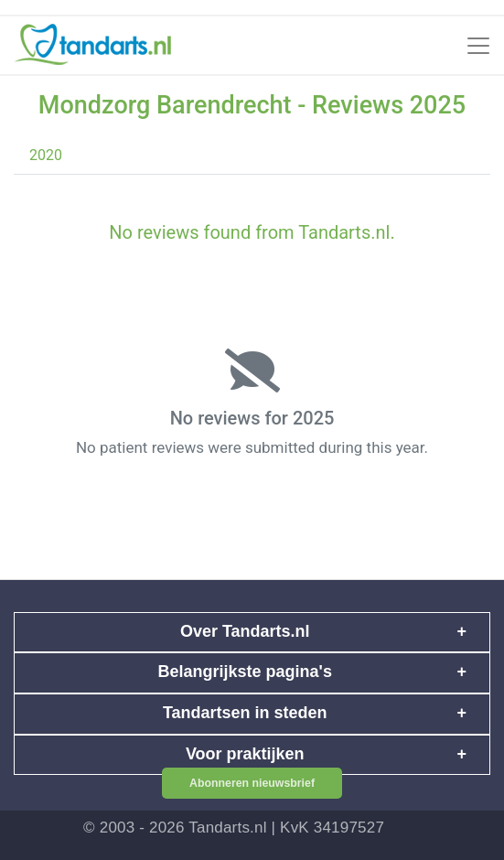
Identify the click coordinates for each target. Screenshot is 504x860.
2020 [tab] (46, 155)
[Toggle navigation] (478, 46)
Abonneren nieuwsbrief (252, 783)
